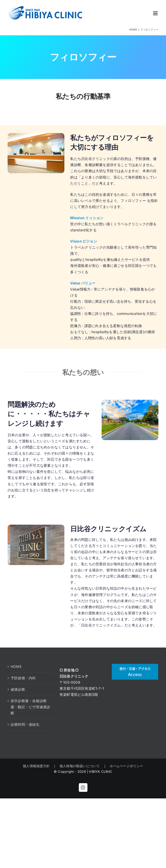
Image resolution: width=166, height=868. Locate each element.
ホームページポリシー (125, 766)
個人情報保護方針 (38, 766)
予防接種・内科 (23, 678)
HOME (133, 29)
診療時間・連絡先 (25, 724)
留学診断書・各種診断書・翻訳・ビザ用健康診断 (30, 707)
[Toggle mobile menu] (156, 13)
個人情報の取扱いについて (80, 766)
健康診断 (18, 689)
